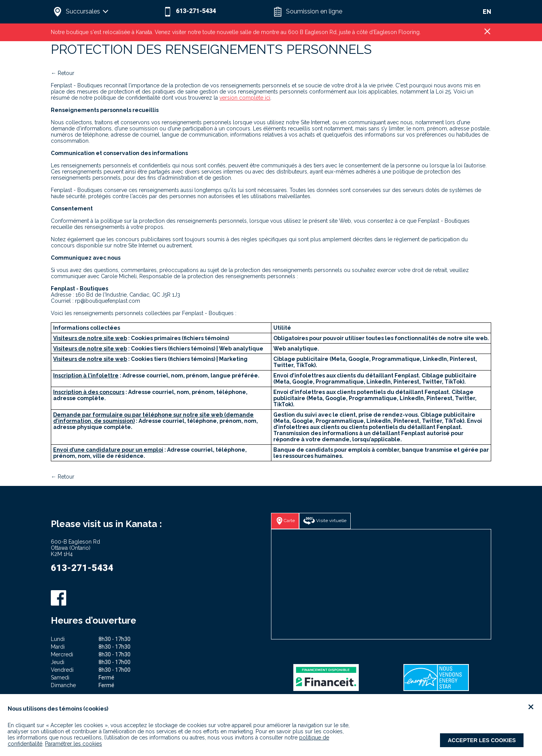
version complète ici (245, 98)
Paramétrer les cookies (74, 744)
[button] (106, 12)
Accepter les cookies (482, 740)
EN (487, 12)
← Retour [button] (63, 73)
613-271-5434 (82, 568)
